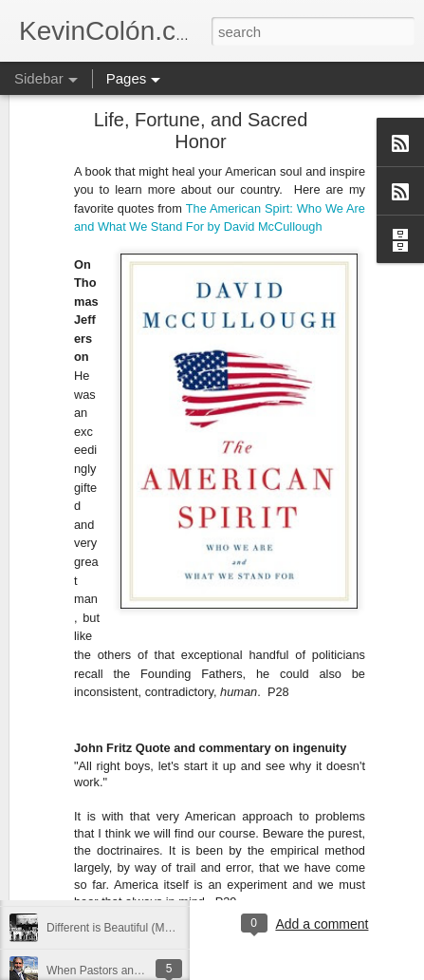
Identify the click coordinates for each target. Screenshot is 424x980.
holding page (306, 846)
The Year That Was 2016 (109, 885)
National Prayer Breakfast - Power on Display (161, 842)
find (373, 831)
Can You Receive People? (112, 714)
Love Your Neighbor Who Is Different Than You (164, 757)
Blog (286, 831)
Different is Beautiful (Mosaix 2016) (135, 928)
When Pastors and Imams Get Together (147, 971)
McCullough (292, 143)
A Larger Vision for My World (119, 800)
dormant (331, 831)
